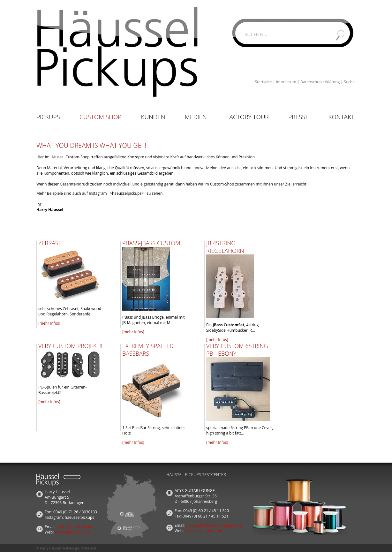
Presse (298, 117)
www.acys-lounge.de (204, 531)
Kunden (153, 117)
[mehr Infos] (49, 323)
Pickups (48, 117)
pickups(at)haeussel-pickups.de (214, 525)
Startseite (263, 82)
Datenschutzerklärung (320, 82)
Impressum (286, 82)
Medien (196, 117)
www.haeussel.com (72, 532)
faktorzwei (88, 548)
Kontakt (341, 117)
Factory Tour (248, 117)
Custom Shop (100, 117)
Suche (349, 82)
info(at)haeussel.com (75, 527)
